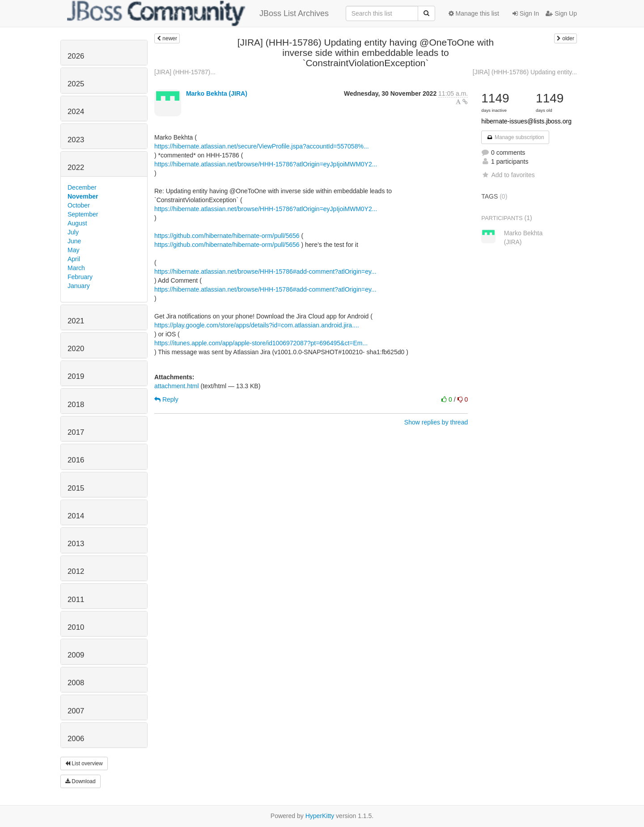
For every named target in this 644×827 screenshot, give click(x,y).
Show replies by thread (436, 422)
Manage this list (474, 13)
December (82, 187)
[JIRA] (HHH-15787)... (185, 72)
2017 (76, 432)
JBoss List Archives (198, 13)
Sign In (526, 13)
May (73, 250)
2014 (76, 516)
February (80, 277)
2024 (76, 112)
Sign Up (561, 13)
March (76, 268)
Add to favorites (508, 175)
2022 (76, 168)
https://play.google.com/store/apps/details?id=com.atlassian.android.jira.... (257, 325)
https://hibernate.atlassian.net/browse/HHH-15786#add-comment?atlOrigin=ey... (265, 271)
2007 (76, 711)
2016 (76, 460)
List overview (84, 763)
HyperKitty (320, 816)
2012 (76, 571)
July (73, 232)
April (74, 259)
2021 (76, 321)
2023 (76, 140)
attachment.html (177, 386)
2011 (76, 600)
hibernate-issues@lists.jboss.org (526, 121)
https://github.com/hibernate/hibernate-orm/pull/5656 (227, 236)
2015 (76, 488)
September (83, 214)
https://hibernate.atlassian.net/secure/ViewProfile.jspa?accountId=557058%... (262, 146)
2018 (76, 405)
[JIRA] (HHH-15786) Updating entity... (525, 72)
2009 (76, 655)
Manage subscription (515, 137)
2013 (76, 544)
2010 (76, 627)
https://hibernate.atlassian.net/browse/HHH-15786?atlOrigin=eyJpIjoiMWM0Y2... (266, 164)
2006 (76, 739)
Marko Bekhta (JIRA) (217, 93)
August (77, 223)
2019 (76, 376)
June (74, 241)
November (83, 196)
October (79, 205)
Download (80, 781)
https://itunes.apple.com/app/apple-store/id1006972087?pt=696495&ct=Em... (261, 343)
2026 (76, 56)
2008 (76, 683)
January (79, 286)
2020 (76, 349)
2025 (76, 84)
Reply (166, 399)
